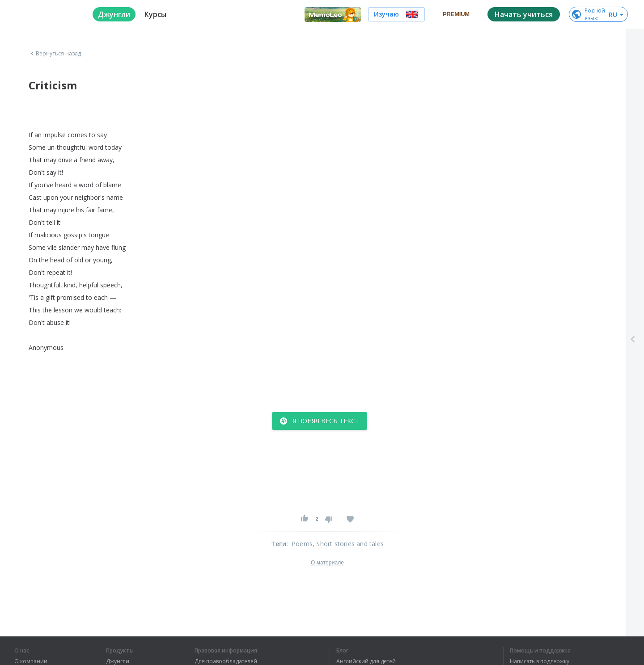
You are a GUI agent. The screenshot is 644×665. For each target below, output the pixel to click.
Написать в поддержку (540, 661)
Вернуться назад (55, 54)
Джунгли (118, 661)
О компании (31, 661)
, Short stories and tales (348, 544)
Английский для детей (366, 661)
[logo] (46, 14)
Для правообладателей (226, 661)
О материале (327, 563)
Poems (302, 544)
